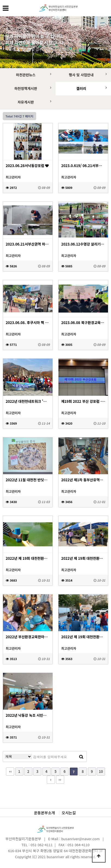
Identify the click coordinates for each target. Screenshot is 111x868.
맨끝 (60, 780)
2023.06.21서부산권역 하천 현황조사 (28, 244)
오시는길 (69, 813)
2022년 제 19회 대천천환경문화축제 (83, 558)
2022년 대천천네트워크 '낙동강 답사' (28, 401)
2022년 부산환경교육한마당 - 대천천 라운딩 (28, 637)
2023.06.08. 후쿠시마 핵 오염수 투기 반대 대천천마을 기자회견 (28, 323)
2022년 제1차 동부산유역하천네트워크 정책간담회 (83, 480)
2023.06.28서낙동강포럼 (27, 166)
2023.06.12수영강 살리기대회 (83, 244)
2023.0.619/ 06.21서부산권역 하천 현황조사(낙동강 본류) (83, 166)
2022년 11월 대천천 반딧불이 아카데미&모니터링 (28, 480)
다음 (51, 780)
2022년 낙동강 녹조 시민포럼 (28, 715)
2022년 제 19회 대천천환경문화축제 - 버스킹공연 (83, 637)
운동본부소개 (44, 813)
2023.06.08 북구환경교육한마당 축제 (83, 323)
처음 (10, 772)
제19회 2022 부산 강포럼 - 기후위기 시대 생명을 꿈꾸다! (83, 401)
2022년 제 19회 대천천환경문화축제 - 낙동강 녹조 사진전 (28, 558)
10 (101, 771)
